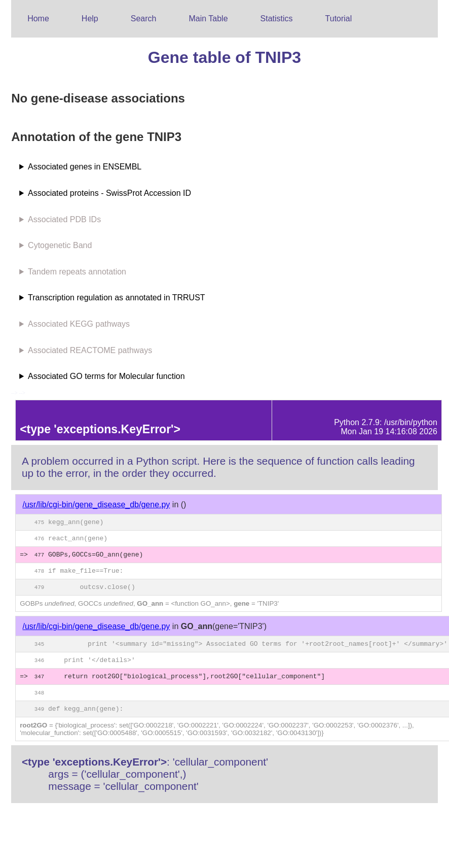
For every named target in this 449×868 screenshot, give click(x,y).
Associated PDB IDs (64, 219)
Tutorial (339, 19)
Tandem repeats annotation (77, 272)
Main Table (208, 19)
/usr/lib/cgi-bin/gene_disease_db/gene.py (97, 505)
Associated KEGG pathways (79, 324)
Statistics (277, 19)
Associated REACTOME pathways (90, 350)
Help (90, 19)
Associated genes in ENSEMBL (85, 167)
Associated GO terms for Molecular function (106, 376)
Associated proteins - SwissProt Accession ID (109, 193)
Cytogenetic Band (60, 245)
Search (144, 19)
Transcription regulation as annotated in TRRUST (117, 298)
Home (38, 19)
